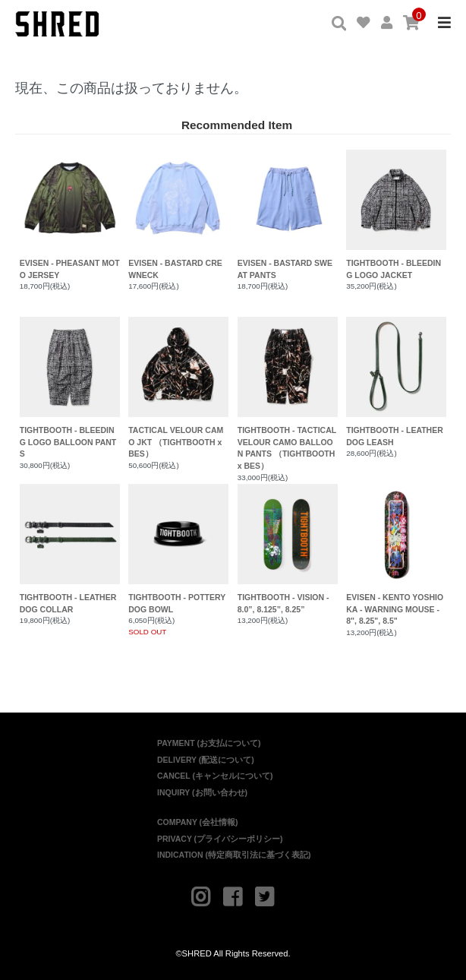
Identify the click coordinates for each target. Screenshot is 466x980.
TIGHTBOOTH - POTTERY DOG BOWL (178, 549)
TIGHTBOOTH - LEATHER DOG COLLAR (70, 549)
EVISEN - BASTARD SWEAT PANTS (288, 215)
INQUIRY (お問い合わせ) (202, 792)
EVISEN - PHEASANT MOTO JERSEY (70, 215)
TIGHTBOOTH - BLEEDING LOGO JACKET (396, 215)
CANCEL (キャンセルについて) (215, 776)
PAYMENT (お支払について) (209, 743)
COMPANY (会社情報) (198, 822)
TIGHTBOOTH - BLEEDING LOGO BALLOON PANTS (70, 388)
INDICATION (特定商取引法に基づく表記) (234, 855)
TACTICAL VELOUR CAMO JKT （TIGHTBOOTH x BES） (178, 388)
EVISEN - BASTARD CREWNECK (178, 215)
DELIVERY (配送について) (206, 760)
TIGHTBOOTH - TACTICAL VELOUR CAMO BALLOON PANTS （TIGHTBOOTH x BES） (288, 394)
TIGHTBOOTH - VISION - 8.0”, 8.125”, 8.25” (288, 549)
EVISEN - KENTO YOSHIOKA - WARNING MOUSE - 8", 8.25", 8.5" (396, 555)
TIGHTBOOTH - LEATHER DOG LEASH (396, 382)
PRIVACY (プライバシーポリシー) (220, 839)
